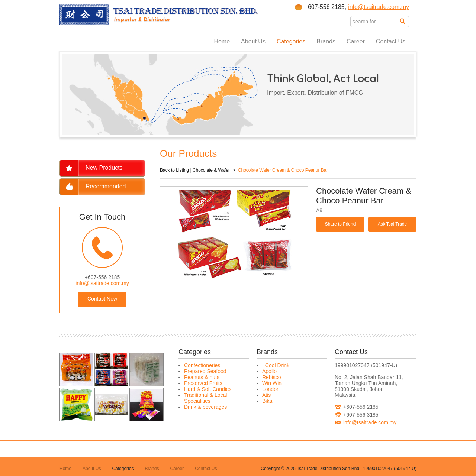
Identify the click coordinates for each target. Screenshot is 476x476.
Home (222, 41)
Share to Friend (340, 224)
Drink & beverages (205, 407)
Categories (291, 41)
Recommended (106, 186)
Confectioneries (202, 365)
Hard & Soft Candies (208, 389)
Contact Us (391, 41)
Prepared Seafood (205, 371)
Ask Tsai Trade (392, 224)
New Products (104, 168)
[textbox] (375, 22)
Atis (266, 395)
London (271, 389)
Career (356, 41)
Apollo (269, 371)
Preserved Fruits (203, 383)
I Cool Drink (276, 365)
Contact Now (102, 299)
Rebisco (272, 377)
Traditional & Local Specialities (205, 398)
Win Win (272, 383)
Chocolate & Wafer (211, 170)
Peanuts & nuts (202, 377)
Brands (326, 41)
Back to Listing (174, 170)
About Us (253, 41)
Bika (267, 401)
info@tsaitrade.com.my (379, 7)
